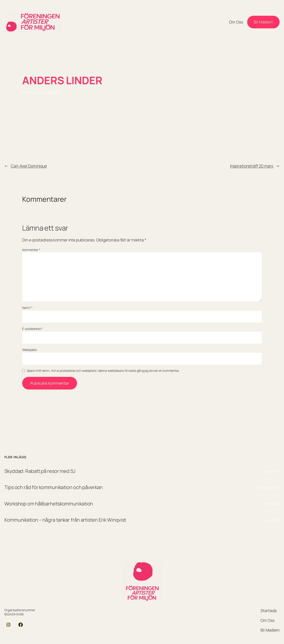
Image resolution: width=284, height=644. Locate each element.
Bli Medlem (263, 22)
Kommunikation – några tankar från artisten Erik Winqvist (65, 520)
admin (40, 92)
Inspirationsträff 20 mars (252, 166)
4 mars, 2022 (271, 520)
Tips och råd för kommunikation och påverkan (54, 487)
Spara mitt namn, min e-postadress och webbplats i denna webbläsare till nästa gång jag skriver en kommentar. (103, 371)
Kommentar (31, 250)
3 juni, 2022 (272, 504)
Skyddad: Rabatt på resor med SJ (40, 471)
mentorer (53, 92)
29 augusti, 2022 (268, 487)
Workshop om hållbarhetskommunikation (49, 504)
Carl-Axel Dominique (29, 166)
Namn (27, 308)
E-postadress (33, 329)
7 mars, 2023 (271, 471)
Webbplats (30, 350)
